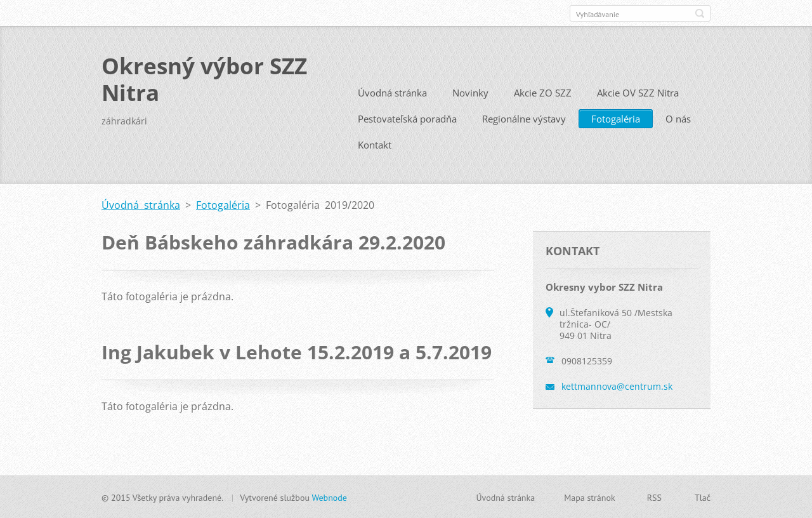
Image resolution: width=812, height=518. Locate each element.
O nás (678, 118)
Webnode (329, 497)
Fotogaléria (616, 118)
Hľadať (700, 13)
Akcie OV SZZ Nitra (638, 92)
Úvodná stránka (392, 92)
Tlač (703, 497)
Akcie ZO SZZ (543, 92)
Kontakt (375, 144)
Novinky (470, 92)
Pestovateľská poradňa (407, 118)
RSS (654, 497)
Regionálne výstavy (524, 118)
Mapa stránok (590, 497)
